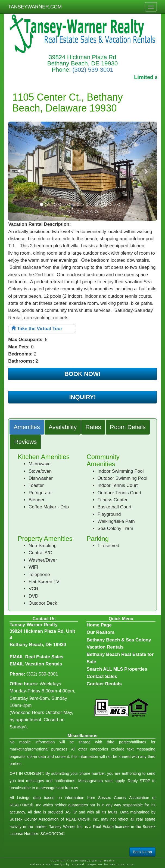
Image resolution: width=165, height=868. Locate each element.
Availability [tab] (63, 427)
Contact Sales (102, 676)
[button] (19, 171)
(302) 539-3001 (93, 70)
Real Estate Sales (44, 657)
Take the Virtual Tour (37, 329)
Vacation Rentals (43, 664)
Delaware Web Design (47, 864)
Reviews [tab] (25, 442)
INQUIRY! (82, 397)
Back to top (142, 852)
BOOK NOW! (82, 374)
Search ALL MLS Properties (117, 669)
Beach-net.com (122, 864)
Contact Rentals (104, 684)
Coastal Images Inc (88, 864)
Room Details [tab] (128, 427)
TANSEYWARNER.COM (35, 7)
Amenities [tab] (27, 427)
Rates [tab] (93, 427)
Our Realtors (100, 632)
